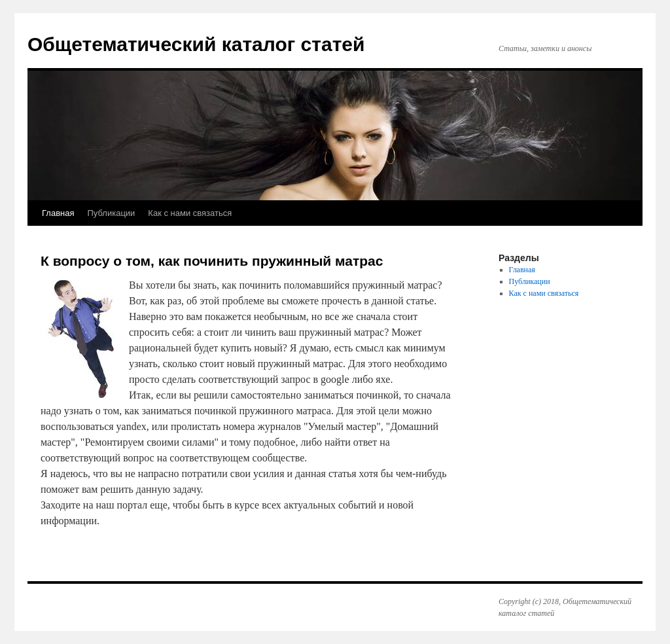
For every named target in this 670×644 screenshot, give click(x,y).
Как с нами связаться (190, 213)
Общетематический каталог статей (196, 44)
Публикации (111, 213)
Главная (58, 213)
